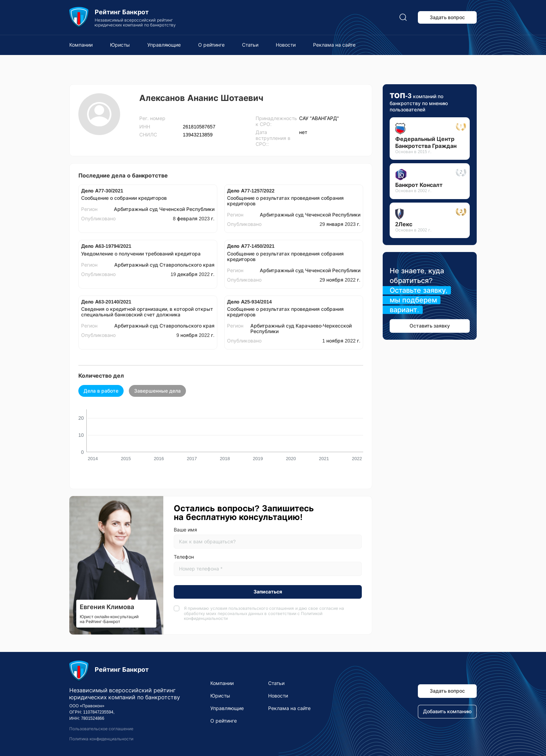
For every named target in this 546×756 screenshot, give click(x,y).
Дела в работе (101, 391)
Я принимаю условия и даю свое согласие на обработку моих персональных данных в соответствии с (264, 613)
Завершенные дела (157, 391)
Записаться (268, 592)
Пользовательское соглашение (101, 729)
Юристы (120, 45)
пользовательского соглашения (261, 608)
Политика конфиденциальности (101, 739)
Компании (81, 45)
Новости (286, 45)
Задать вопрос (447, 17)
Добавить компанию (447, 711)
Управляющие (164, 45)
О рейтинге (211, 45)
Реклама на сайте (334, 45)
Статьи (250, 45)
